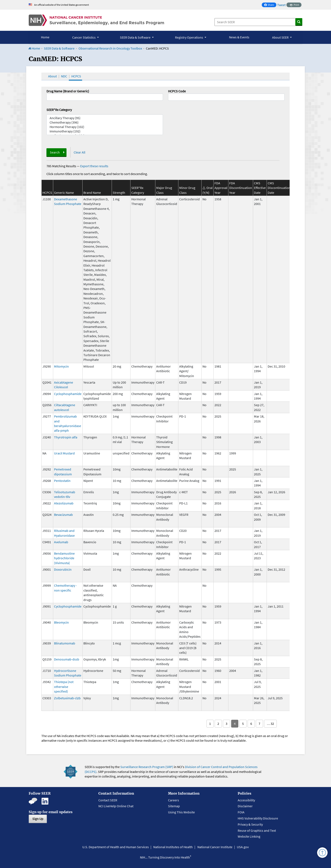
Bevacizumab (63, 515)
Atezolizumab (64, 503)
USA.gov (243, 847)
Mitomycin (61, 366)
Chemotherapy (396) (105, 122)
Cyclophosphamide (68, 394)
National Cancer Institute (215, 847)
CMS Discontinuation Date (279, 188)
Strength (119, 193)
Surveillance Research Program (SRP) (147, 767)
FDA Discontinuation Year (241, 188)
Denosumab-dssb (67, 659)
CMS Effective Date (260, 188)
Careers (174, 800)
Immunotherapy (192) (105, 131)
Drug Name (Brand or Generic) (68, 91)
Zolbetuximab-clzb (67, 698)
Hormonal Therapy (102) (105, 127)
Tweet (281, 5)
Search (55, 152)
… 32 (270, 724)
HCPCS (76, 76)
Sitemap (174, 806)
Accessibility (246, 800)
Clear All (79, 152)
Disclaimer (245, 806)
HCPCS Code (177, 91)
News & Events (239, 37)
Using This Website (181, 812)
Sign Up (38, 819)
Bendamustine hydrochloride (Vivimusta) (64, 558)
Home (45, 37)
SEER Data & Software (59, 48)
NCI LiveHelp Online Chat (116, 806)
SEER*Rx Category (59, 110)
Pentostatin (62, 481)
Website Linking (249, 836)
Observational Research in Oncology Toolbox (110, 48)
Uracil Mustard (64, 453)
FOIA (241, 812)
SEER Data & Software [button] (136, 37)
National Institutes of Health (173, 847)
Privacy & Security (250, 824)
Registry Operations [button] (189, 37)
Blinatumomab (65, 643)
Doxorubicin (63, 569)
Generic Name (64, 193)
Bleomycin (61, 622)
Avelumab (61, 542)
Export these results (94, 166)
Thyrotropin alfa (66, 437)
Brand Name (92, 193)
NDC (64, 76)
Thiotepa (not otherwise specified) (64, 687)
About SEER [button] (281, 37)
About (52, 76)
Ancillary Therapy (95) (105, 118)
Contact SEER (108, 800)
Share (270, 5)
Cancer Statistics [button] (84, 37)
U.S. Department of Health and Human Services (116, 847)
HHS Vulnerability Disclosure (258, 818)
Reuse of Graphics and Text (257, 830)
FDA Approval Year (221, 188)
